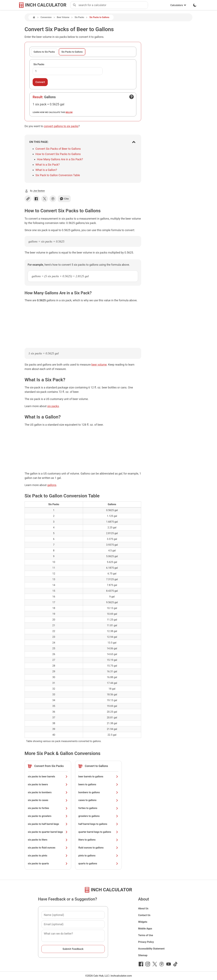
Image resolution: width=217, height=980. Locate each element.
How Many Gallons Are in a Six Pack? (60, 159)
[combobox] (113, 5)
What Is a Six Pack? (48, 165)
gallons (52, 485)
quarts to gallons (98, 864)
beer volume (99, 365)
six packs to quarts (48, 864)
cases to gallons (98, 800)
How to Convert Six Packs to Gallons (58, 154)
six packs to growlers (48, 816)
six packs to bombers (48, 792)
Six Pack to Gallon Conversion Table (58, 175)
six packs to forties (48, 808)
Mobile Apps (145, 929)
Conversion (46, 17)
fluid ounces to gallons (98, 848)
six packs (53, 406)
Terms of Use (146, 935)
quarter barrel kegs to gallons (98, 832)
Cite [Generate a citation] (64, 199)
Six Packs (79, 17)
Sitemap (143, 955)
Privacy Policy (146, 942)
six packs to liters (48, 840)
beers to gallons (98, 784)
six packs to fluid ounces (48, 848)
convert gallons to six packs (61, 126)
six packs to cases (48, 800)
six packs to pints (48, 856)
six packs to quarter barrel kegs (48, 832)
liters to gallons (98, 840)
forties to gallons (98, 808)
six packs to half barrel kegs (48, 824)
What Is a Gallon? (46, 170)
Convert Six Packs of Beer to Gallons (58, 149)
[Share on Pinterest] (53, 199)
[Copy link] (28, 199)
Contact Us (144, 915)
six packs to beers (48, 784)
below (69, 112)
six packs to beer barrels (48, 777)
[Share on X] (45, 199)
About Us (143, 908)
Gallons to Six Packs (44, 52)
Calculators (178, 5)
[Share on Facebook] (36, 199)
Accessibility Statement (151, 949)
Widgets (143, 922)
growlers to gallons (98, 816)
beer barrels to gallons (98, 777)
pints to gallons (98, 856)
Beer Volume (63, 17)
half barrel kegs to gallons (98, 824)
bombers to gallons (98, 792)
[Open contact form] (132, 97)
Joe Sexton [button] (39, 191)
